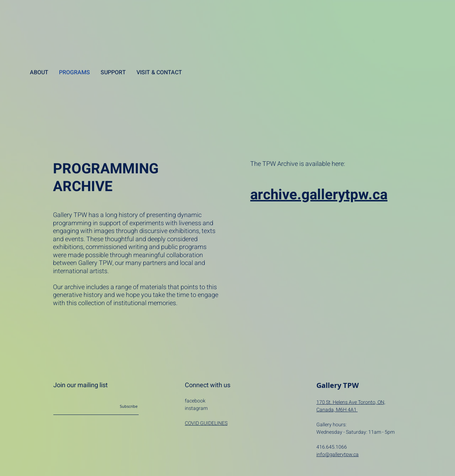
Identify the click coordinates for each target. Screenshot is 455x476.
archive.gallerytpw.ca (319, 195)
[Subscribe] (121, 407)
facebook (195, 401)
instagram (196, 408)
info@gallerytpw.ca (338, 455)
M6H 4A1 (347, 410)
